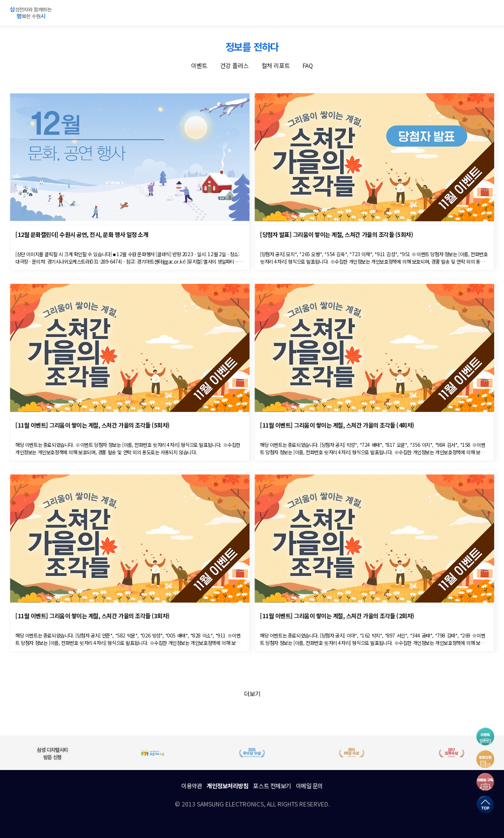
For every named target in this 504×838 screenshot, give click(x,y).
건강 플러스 (234, 65)
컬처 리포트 (276, 65)
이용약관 (191, 786)
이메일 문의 (309, 786)
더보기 (252, 693)
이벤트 (199, 65)
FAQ (308, 65)
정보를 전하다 (252, 47)
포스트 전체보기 (272, 786)
